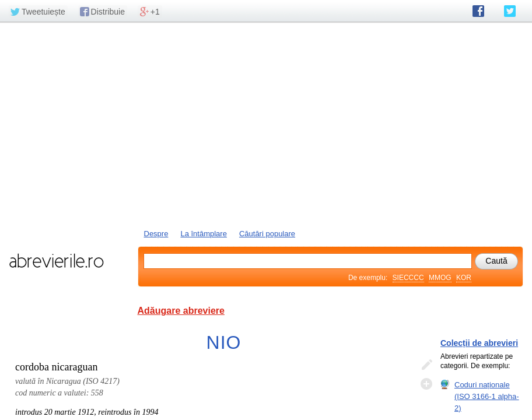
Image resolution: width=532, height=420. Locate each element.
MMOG (440, 278)
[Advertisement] (266, 124)
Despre (156, 234)
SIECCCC (408, 278)
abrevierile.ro (56, 261)
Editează (426, 365)
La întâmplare (204, 234)
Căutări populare (267, 234)
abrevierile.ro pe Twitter (510, 11)
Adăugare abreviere (181, 311)
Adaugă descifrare (426, 384)
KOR (464, 278)
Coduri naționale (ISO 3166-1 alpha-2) (487, 396)
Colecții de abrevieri (479, 343)
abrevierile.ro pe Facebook (478, 11)
